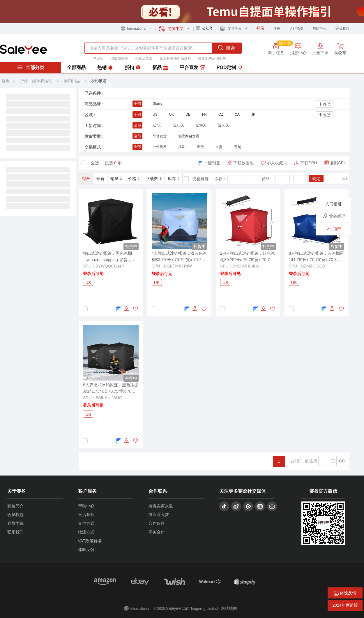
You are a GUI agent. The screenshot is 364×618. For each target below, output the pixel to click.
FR (204, 115)
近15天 (179, 125)
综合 (86, 179)
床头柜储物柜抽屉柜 (175, 59)
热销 (105, 68)
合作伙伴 (157, 523)
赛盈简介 (15, 506)
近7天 (157, 125)
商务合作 (157, 532)
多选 (325, 104)
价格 (134, 179)
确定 (316, 179)
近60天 (223, 125)
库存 (174, 179)
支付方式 (86, 523)
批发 (182, 147)
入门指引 (296, 29)
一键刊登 (212, 163)
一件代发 (160, 147)
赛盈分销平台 (23, 49)
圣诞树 (98, 59)
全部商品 (76, 67)
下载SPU (309, 163)
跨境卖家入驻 (161, 506)
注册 (277, 29)
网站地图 (229, 608)
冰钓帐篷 (98, 81)
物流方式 (86, 532)
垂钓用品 (73, 81)
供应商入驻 (159, 515)
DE (188, 115)
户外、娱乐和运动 (36, 81)
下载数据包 (243, 163)
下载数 (154, 179)
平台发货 (160, 136)
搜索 (227, 48)
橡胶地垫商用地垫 (212, 59)
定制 (238, 147)
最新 (100, 179)
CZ (221, 115)
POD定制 (230, 68)
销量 (116, 179)
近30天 (201, 125)
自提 (219, 147)
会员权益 (342, 29)
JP (253, 115)
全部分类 (31, 67)
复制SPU (338, 163)
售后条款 (86, 515)
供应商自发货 (189, 136)
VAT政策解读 (90, 541)
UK (172, 115)
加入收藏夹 (277, 163)
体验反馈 (86, 550)
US (155, 115)
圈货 (200, 147)
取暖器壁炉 (119, 59)
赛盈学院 (15, 523)
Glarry (157, 104)
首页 (6, 81)
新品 (160, 68)
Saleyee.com (178, 608)
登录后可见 (93, 274)
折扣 (132, 68)
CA (237, 115)
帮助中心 (319, 29)
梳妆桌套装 (144, 59)
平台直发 (192, 68)
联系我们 (15, 532)
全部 (137, 104)
